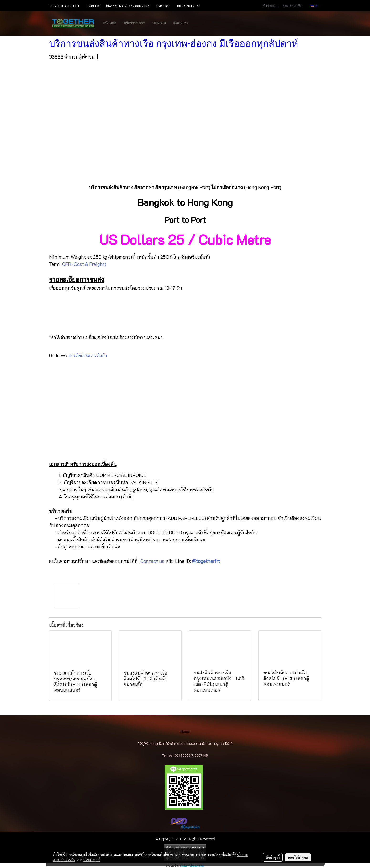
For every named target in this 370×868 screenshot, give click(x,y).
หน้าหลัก (109, 23)
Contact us (152, 561)
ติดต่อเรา (180, 23)
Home (185, 731)
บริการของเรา (134, 23)
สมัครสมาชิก (292, 5)
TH (314, 6)
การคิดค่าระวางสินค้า (88, 355)
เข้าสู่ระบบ (270, 5)
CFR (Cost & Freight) (84, 264)
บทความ (159, 23)
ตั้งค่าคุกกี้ (273, 857)
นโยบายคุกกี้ (92, 860)
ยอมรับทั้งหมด (298, 857)
